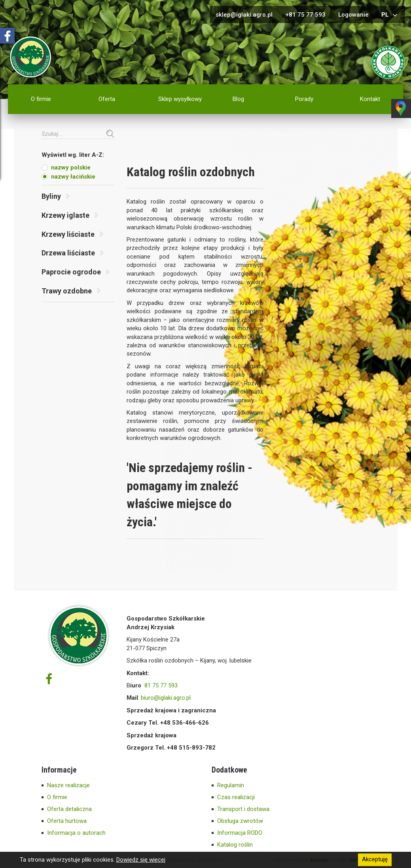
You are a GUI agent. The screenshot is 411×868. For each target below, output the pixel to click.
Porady (304, 99)
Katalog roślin (235, 845)
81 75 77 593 (161, 685)
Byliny (56, 196)
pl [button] (390, 15)
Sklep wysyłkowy (180, 99)
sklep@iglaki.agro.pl (244, 15)
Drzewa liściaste (73, 253)
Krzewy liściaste (72, 234)
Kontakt (370, 99)
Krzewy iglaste (70, 215)
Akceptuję (375, 860)
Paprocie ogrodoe (76, 272)
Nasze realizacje (68, 785)
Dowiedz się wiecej (141, 860)
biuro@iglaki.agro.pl (166, 698)
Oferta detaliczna (69, 809)
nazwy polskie (71, 168)
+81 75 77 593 (305, 15)
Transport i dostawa (243, 809)
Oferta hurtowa (67, 821)
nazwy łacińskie (73, 177)
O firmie (41, 99)
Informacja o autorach (76, 833)
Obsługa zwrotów (240, 821)
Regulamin (231, 785)
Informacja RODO (240, 833)
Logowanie (353, 15)
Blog (238, 99)
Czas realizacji (236, 797)
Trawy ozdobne (71, 291)
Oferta (107, 99)
